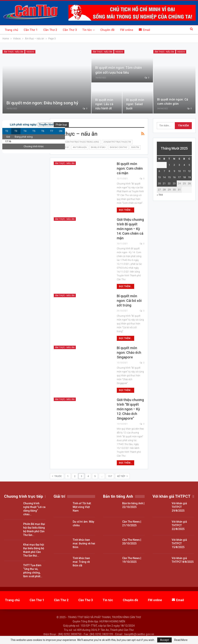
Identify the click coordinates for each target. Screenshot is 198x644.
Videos (30, 52)
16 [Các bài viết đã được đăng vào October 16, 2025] (174, 177)
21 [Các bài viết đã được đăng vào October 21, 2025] (164, 183)
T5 (34, 131)
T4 (25, 131)
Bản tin (135, 147)
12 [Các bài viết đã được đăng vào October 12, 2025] (189, 171)
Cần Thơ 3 (70, 30)
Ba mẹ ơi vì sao (98, 147)
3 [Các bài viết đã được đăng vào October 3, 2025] (179, 165)
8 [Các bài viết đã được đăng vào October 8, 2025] (169, 171)
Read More (181, 640)
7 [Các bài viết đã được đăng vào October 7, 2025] (164, 171)
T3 (16, 131)
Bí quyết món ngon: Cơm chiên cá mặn (130, 168)
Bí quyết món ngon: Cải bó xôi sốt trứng (129, 301)
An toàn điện (80, 147)
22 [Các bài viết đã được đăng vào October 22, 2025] (169, 183)
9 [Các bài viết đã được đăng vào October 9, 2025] (174, 171)
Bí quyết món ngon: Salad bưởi (135, 104)
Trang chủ (12, 30)
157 (110, 476)
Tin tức (87, 30)
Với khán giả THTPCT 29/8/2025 (179, 507)
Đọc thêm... (125, 210)
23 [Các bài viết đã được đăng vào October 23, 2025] (174, 183)
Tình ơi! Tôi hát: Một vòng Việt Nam (82, 507)
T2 (7, 131)
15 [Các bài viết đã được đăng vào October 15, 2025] (169, 177)
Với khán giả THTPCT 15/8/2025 (179, 543)
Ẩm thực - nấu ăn (14, 52)
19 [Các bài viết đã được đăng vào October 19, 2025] (189, 177)
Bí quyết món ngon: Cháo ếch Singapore (129, 352)
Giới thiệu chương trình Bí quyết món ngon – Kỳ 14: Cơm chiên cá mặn (130, 229)
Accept (164, 640)
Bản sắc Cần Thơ (118, 147)
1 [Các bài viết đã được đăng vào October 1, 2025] (169, 165)
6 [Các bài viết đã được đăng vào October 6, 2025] (159, 171)
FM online (127, 30)
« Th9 (160, 195)
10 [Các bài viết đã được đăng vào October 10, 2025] (179, 171)
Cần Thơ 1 (31, 30)
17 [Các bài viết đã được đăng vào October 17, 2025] (179, 177)
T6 (43, 131)
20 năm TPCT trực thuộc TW (117, 142)
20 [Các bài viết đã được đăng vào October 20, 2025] (159, 183)
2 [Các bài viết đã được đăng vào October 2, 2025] (174, 165)
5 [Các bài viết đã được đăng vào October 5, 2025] (189, 165)
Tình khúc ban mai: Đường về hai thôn (84, 543)
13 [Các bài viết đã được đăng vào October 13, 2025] (159, 177)
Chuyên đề (108, 30)
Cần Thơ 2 (50, 30)
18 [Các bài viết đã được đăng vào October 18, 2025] (184, 177)
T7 (52, 131)
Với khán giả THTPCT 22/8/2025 (179, 525)
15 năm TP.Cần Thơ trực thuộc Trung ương (77, 142)
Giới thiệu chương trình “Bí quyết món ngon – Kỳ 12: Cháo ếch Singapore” (130, 409)
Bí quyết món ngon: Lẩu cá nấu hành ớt (104, 104)
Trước (57, 476)
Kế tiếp (122, 476)
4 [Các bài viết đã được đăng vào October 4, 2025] (184, 165)
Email (145, 30)
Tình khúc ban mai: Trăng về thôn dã (81, 562)
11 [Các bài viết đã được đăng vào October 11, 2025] (184, 171)
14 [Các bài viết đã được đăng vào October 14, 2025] (164, 177)
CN (61, 131)
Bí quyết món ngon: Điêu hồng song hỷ (42, 103)
